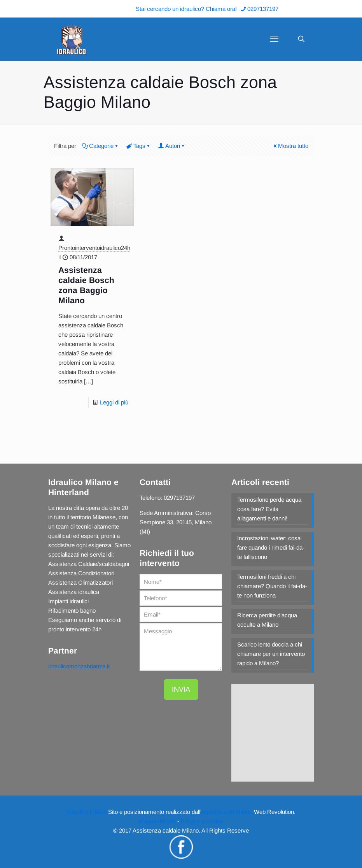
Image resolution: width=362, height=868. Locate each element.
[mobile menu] (274, 39)
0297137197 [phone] (263, 9)
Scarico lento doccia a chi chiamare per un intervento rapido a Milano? (271, 654)
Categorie (101, 146)
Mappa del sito (157, 821)
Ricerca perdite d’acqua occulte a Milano (267, 620)
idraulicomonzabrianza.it (79, 666)
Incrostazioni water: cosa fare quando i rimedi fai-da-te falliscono (271, 547)
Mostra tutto (290, 146)
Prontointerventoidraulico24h (94, 248)
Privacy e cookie (202, 821)
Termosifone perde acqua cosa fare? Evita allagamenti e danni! (269, 509)
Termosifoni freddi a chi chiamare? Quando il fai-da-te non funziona (272, 586)
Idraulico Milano (87, 812)
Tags (139, 146)
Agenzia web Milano (227, 812)
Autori (172, 146)
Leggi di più (114, 402)
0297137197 (179, 498)
